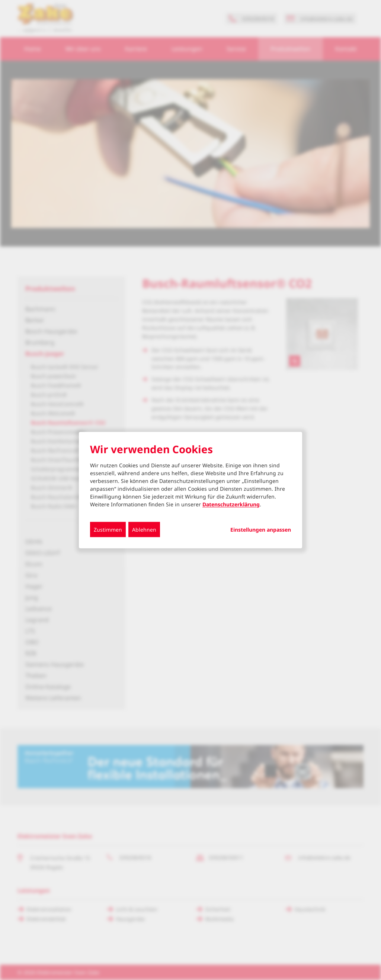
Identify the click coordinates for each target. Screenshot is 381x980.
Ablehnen (144, 529)
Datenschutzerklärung (231, 504)
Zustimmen (108, 529)
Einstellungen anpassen (261, 529)
